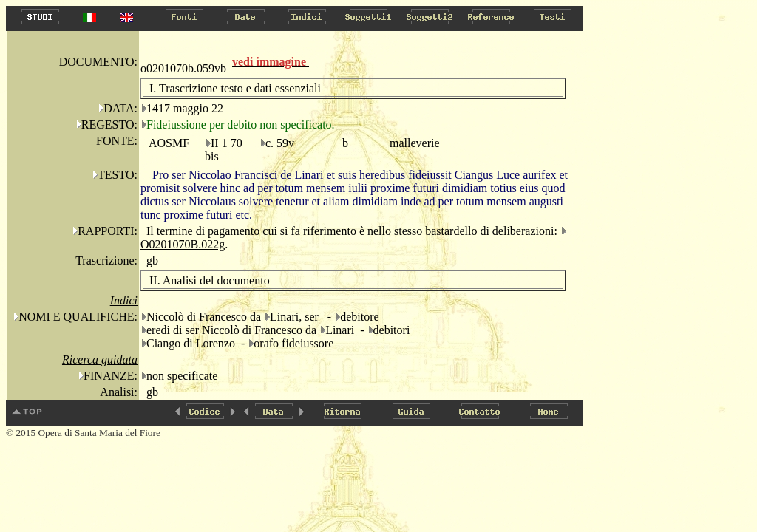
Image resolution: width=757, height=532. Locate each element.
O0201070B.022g (183, 244)
